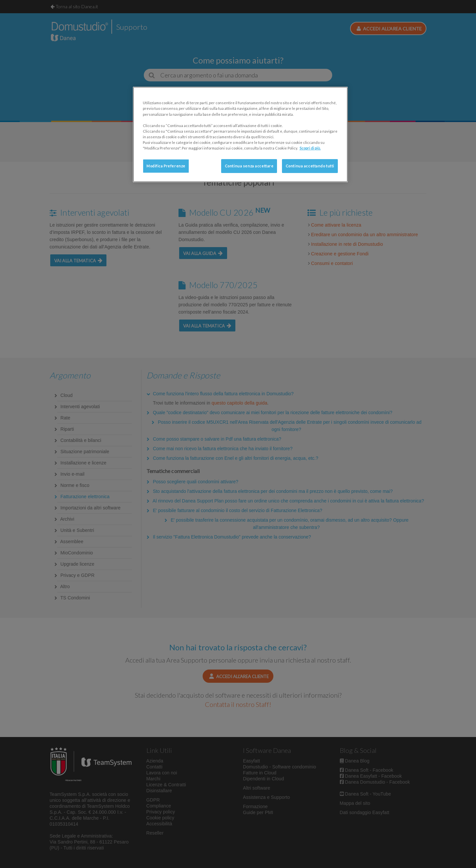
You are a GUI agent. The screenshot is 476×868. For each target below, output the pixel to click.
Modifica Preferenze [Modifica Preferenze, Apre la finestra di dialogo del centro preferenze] (166, 166)
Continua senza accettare (249, 166)
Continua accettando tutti (310, 166)
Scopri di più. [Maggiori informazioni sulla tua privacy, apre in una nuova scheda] (310, 148)
